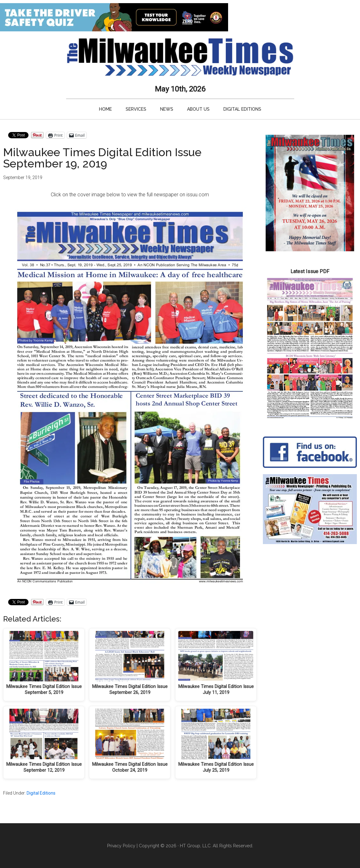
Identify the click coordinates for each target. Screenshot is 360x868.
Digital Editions (41, 793)
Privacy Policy (121, 846)
